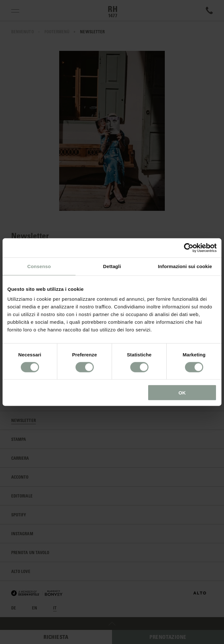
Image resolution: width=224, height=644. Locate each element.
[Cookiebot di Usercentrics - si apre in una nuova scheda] (189, 248)
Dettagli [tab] (112, 266)
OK (182, 393)
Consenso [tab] (39, 266)
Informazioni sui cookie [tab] (185, 266)
